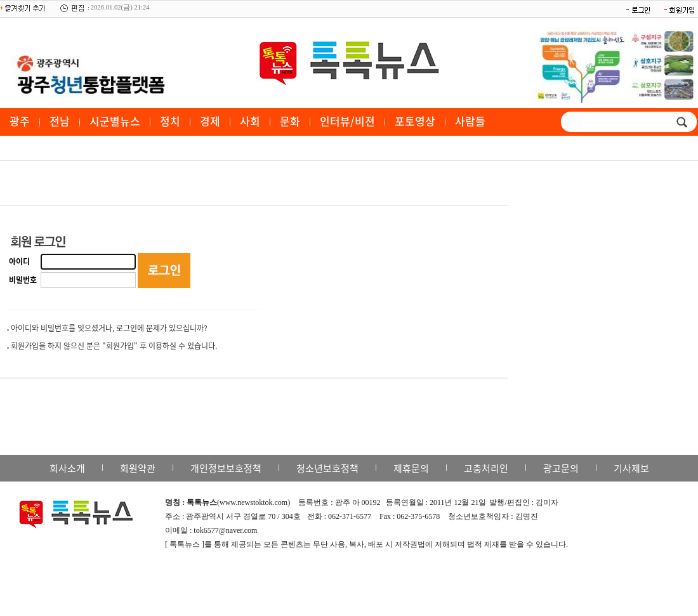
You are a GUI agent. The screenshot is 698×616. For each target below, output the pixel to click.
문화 (290, 121)
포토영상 (415, 121)
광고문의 (561, 468)
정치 (170, 121)
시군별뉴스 (115, 121)
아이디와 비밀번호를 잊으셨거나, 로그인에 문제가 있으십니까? (109, 328)
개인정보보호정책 (226, 468)
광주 (20, 121)
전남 (60, 121)
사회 (250, 121)
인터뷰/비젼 (347, 121)
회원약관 (138, 468)
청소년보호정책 (327, 468)
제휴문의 (411, 468)
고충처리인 (486, 468)
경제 (210, 121)
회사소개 (67, 468)
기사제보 (631, 468)
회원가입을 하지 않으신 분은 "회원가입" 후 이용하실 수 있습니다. (114, 346)
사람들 (470, 121)
